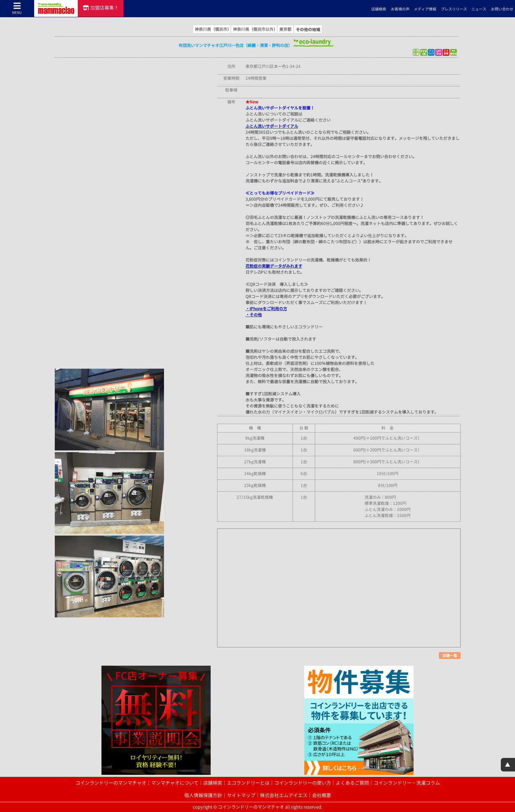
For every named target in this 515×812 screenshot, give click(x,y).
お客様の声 (400, 9)
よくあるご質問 (352, 783)
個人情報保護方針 (203, 795)
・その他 (254, 315)
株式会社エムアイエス (284, 795)
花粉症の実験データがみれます (274, 266)
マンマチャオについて (175, 783)
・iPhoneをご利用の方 (266, 309)
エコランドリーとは (248, 783)
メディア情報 (425, 9)
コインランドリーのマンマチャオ (111, 783)
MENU (17, 8)
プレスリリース (454, 9)
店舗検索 (379, 9)
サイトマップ (241, 795)
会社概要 (322, 795)
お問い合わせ (502, 9)
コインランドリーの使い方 (303, 783)
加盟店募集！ (101, 8)
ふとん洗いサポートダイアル (272, 126)
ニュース (479, 9)
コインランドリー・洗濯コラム (407, 783)
